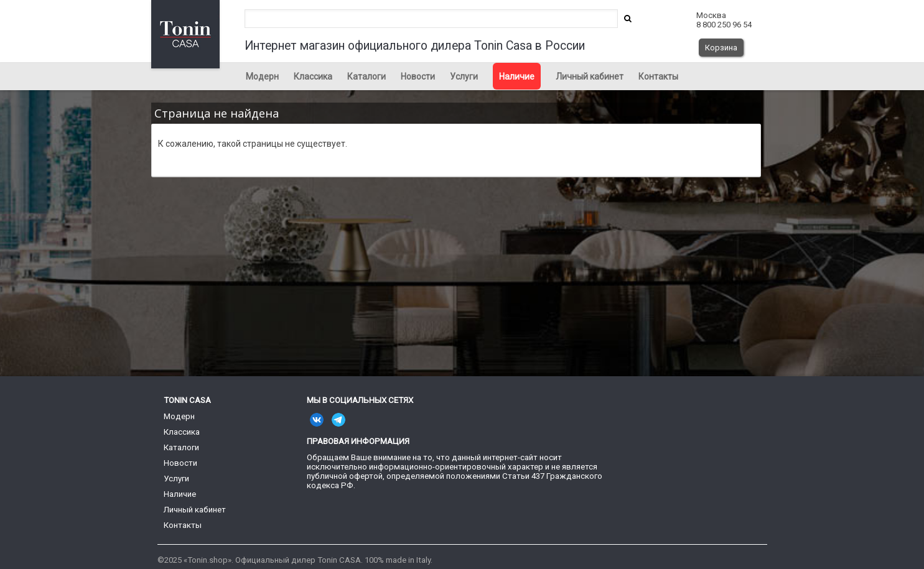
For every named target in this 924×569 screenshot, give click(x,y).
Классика (313, 76)
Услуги (464, 76)
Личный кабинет (590, 76)
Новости (418, 76)
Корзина (721, 48)
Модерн (262, 76)
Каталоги (366, 76)
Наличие (517, 76)
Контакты (658, 76)
